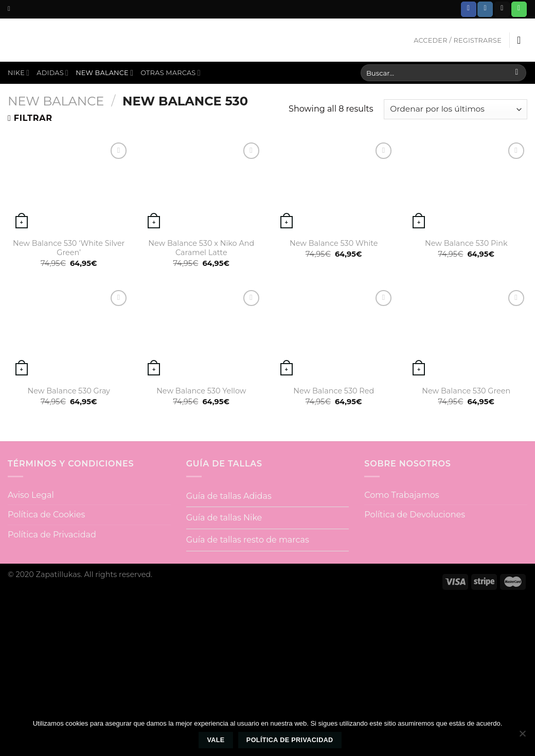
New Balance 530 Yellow (201, 391)
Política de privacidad (290, 740)
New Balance (104, 73)
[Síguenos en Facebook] (469, 9)
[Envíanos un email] (502, 9)
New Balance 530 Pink (466, 243)
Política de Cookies (46, 515)
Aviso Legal (31, 495)
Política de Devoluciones (415, 515)
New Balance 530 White (334, 243)
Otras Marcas (171, 73)
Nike (19, 73)
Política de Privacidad (52, 535)
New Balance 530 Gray (69, 391)
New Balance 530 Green (466, 391)
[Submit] (517, 73)
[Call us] (519, 9)
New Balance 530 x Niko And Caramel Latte (201, 248)
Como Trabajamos (402, 495)
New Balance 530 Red (334, 391)
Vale (216, 740)
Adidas (52, 73)
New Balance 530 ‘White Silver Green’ (69, 248)
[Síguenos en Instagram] (485, 9)
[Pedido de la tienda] (456, 109)
